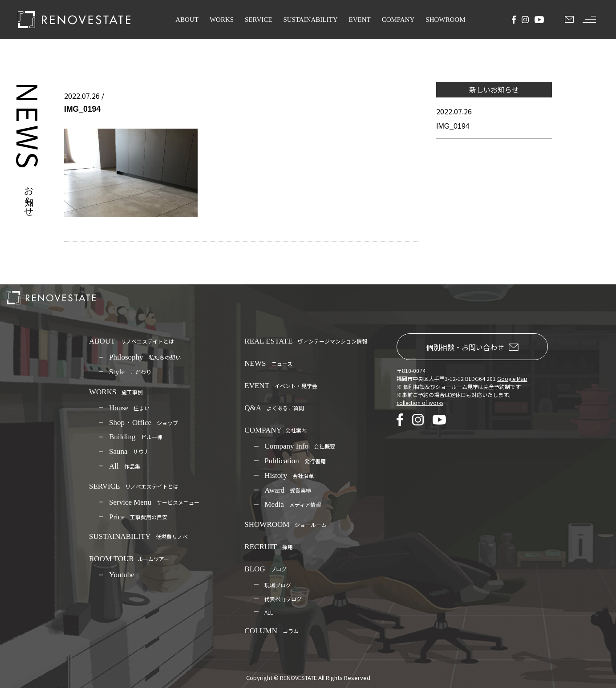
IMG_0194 (453, 126)
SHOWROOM (445, 20)
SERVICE (258, 20)
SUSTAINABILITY (310, 20)
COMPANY (398, 20)
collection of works (420, 403)
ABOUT (187, 20)
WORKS (222, 20)
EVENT (360, 20)
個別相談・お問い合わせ (472, 347)
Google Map (512, 378)
